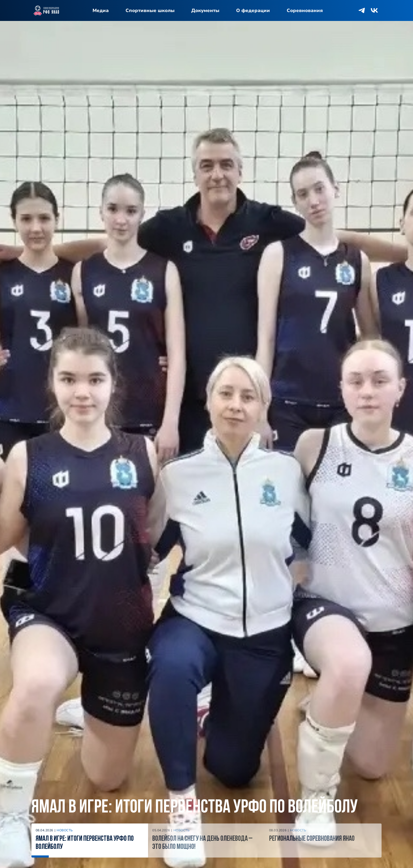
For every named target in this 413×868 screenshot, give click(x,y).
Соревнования (305, 10)
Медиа (101, 10)
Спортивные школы (150, 10)
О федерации (253, 10)
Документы (205, 10)
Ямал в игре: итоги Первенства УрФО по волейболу (195, 808)
